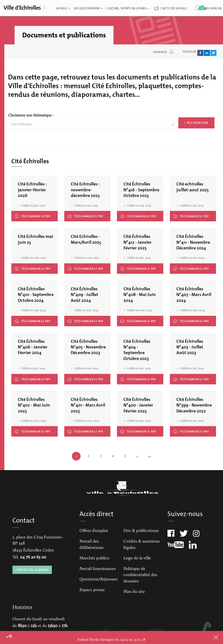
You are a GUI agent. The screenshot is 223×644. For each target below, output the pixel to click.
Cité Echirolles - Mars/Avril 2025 (80, 267)
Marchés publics (94, 558)
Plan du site (134, 592)
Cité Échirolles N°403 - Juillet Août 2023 (189, 377)
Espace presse (92, 590)
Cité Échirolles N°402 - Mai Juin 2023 (29, 430)
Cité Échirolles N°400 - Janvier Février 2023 (138, 430)
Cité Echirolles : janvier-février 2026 (29, 214)
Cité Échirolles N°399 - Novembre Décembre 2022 (192, 431)
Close (210, 637)
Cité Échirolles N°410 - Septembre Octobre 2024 (33, 321)
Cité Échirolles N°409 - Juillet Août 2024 (84, 319)
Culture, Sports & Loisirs (128, 8)
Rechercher (196, 123)
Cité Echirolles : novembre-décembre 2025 (85, 214)
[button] (9, 637)
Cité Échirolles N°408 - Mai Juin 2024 (135, 319)
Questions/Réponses (99, 579)
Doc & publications (141, 531)
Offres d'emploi (94, 531)
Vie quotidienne (88, 8)
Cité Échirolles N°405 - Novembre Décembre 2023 (86, 379)
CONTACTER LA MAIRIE (32, 570)
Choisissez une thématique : (31, 116)
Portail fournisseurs (98, 569)
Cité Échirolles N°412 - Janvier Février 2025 (138, 267)
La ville (63, 8)
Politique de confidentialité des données (140, 575)
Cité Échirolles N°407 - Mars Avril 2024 (189, 319)
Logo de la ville (137, 558)
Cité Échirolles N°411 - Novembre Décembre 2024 (192, 268)
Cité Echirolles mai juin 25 (24, 267)
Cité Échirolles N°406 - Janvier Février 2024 (33, 377)
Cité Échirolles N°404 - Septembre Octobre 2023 (138, 379)
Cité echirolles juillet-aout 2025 (185, 214)
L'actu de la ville (174, 8)
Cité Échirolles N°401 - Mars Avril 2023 (83, 430)
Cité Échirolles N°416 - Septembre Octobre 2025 (138, 216)
